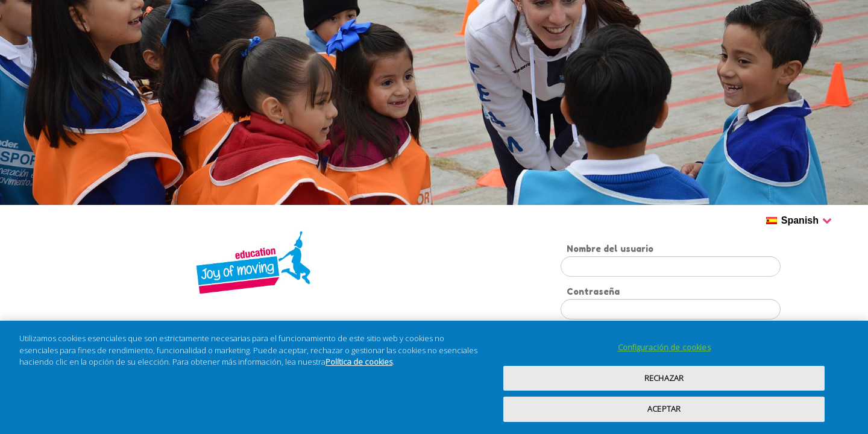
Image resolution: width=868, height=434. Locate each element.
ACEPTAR (664, 409)
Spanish (807, 221)
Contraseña (593, 291)
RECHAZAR (664, 378)
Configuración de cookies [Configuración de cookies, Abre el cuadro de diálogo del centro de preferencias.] (664, 347)
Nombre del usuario (610, 249)
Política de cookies (359, 362)
